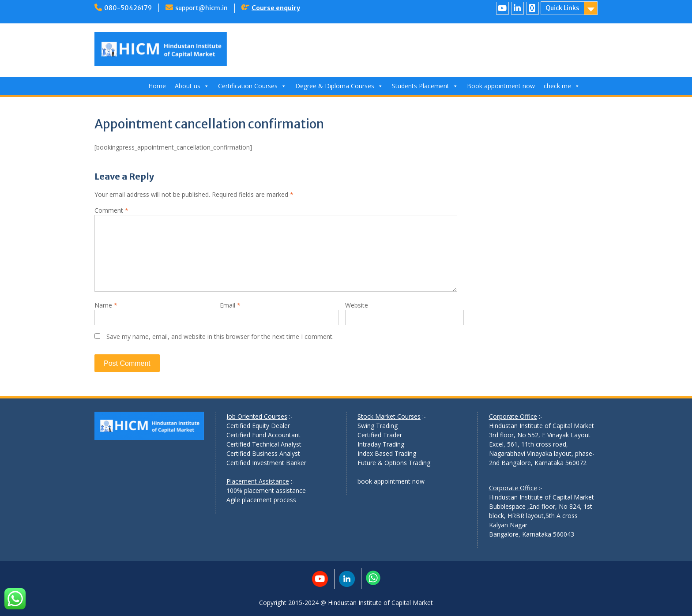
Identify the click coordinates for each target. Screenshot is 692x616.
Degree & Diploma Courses (339, 86)
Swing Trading (378, 426)
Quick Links (562, 8)
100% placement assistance (266, 490)
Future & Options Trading (394, 463)
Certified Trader (380, 435)
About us (192, 86)
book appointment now (391, 481)
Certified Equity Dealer (258, 426)
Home (157, 86)
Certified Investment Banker (266, 463)
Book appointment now (501, 86)
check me (562, 86)
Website (357, 305)
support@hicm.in (201, 8)
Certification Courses (252, 86)
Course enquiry (276, 8)
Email (230, 305)
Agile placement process (261, 500)
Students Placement (425, 86)
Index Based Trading (387, 453)
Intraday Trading (381, 444)
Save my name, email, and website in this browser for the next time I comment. (220, 336)
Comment (111, 210)
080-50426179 (128, 8)
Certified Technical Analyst (264, 444)
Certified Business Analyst (263, 453)
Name (106, 305)
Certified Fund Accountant (263, 435)
